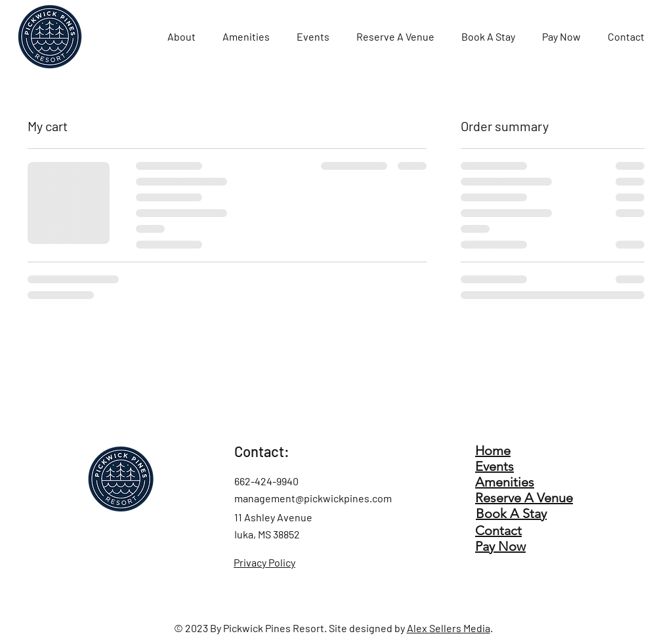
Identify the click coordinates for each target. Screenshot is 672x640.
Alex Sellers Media (449, 628)
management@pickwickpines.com (313, 498)
